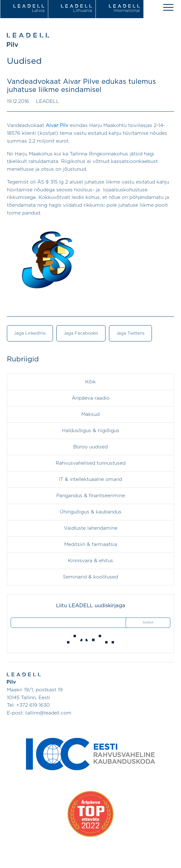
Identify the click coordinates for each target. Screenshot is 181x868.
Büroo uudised (90, 447)
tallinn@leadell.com (48, 713)
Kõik (90, 382)
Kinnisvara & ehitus (90, 561)
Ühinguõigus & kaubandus (91, 512)
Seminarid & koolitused (90, 577)
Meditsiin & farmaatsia (91, 545)
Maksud (90, 414)
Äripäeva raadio (91, 398)
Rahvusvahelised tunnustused (91, 463)
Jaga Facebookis (81, 333)
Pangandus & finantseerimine (91, 496)
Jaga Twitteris (130, 333)
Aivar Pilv (57, 126)
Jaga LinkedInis (30, 333)
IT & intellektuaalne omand (90, 479)
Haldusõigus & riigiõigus (91, 431)
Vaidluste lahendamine (91, 528)
